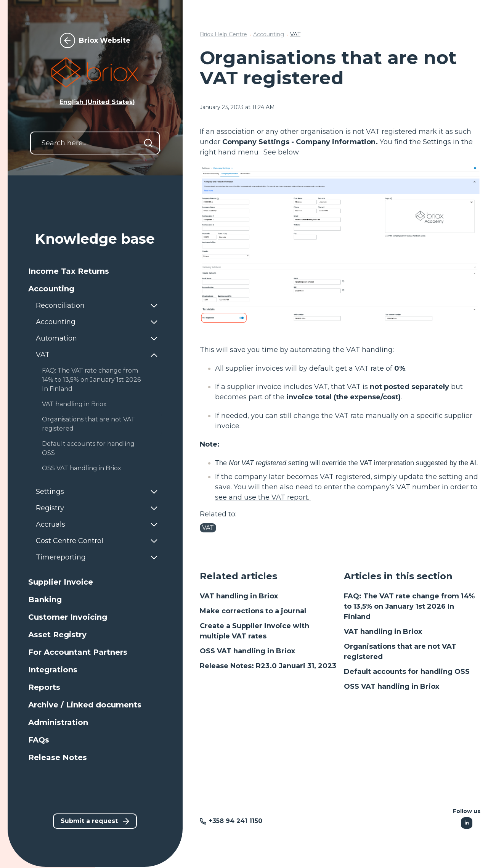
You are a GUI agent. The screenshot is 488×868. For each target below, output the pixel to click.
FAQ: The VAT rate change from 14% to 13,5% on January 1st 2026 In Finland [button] (91, 380)
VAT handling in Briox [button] (74, 404)
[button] (95, 271)
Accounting (269, 34)
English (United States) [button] (97, 102)
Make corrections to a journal (253, 611)
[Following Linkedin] (467, 823)
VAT (295, 34)
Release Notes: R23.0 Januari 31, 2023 (268, 666)
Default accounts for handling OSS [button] (88, 448)
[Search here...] (95, 143)
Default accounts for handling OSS (407, 672)
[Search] (148, 143)
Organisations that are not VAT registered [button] (88, 424)
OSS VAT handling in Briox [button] (82, 468)
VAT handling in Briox (239, 596)
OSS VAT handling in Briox (247, 651)
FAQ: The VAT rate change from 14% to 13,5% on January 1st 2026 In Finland (409, 606)
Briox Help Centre (223, 34)
